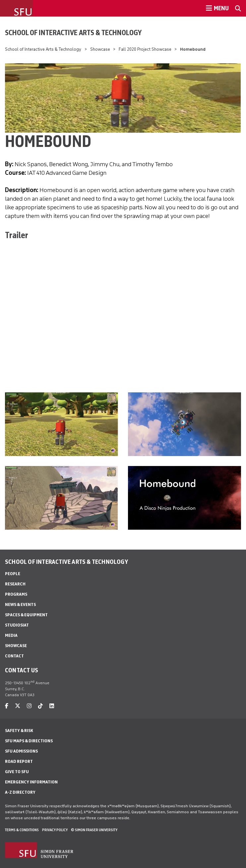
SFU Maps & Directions (29, 741)
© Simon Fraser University (94, 830)
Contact (14, 656)
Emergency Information (31, 782)
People (13, 574)
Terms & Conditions (22, 830)
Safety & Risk (19, 731)
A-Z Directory (20, 792)
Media (11, 635)
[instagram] (29, 706)
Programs (16, 594)
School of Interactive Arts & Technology (73, 33)
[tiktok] (40, 706)
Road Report (19, 761)
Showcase (100, 49)
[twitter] (18, 706)
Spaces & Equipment (26, 615)
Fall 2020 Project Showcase (145, 49)
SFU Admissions (21, 751)
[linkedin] (52, 706)
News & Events (20, 604)
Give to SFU (17, 772)
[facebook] (7, 706)
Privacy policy (55, 830)
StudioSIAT (17, 625)
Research (15, 584)
